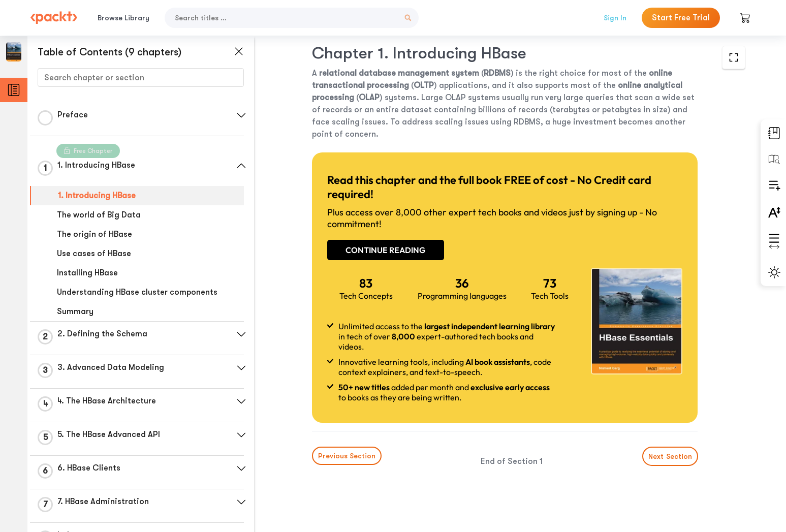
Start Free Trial (681, 18)
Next (670, 456)
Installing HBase (87, 273)
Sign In (615, 18)
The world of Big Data (99, 215)
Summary (75, 311)
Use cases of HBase (94, 254)
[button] (241, 115)
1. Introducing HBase (97, 196)
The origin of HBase (95, 234)
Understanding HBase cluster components (137, 292)
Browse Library (123, 18)
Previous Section (347, 456)
